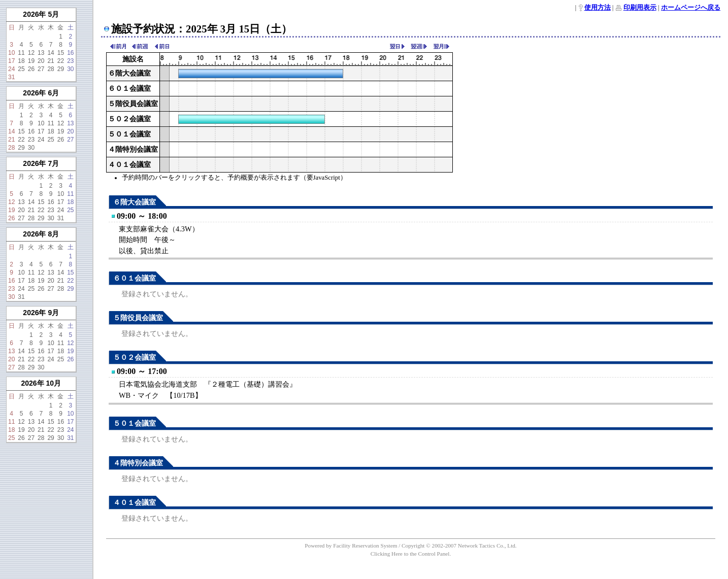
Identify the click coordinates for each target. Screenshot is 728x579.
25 (21, 69)
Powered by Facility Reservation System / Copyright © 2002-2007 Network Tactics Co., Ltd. (410, 546)
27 (41, 69)
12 (31, 53)
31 (11, 77)
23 (70, 61)
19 (31, 61)
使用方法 (598, 8)
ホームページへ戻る (691, 8)
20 (41, 61)
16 (70, 53)
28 (51, 69)
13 (41, 53)
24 (11, 69)
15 (61, 53)
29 (61, 69)
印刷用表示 (640, 8)
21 (51, 61)
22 (61, 61)
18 (21, 61)
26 (31, 69)
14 (51, 53)
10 (11, 53)
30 (70, 69)
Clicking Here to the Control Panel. (411, 554)
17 (11, 61)
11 (21, 53)
